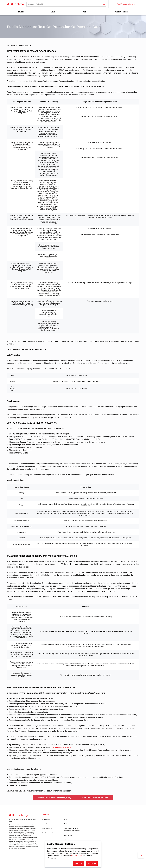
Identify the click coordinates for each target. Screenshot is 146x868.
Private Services (121, 12)
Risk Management (47, 833)
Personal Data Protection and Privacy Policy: (55, 798)
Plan (84, 12)
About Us (45, 824)
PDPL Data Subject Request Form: (95, 798)
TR (65, 840)
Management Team (48, 828)
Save (53, 12)
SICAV (66, 819)
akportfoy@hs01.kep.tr (62, 747)
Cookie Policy (68, 835)
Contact (66, 824)
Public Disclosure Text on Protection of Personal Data (72, 830)
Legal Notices (46, 819)
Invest (21, 12)
